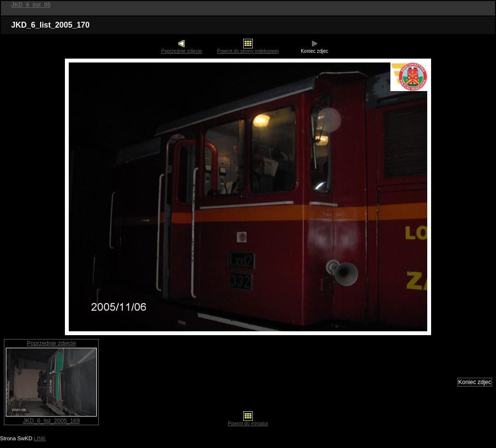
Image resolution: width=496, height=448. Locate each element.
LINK (40, 438)
